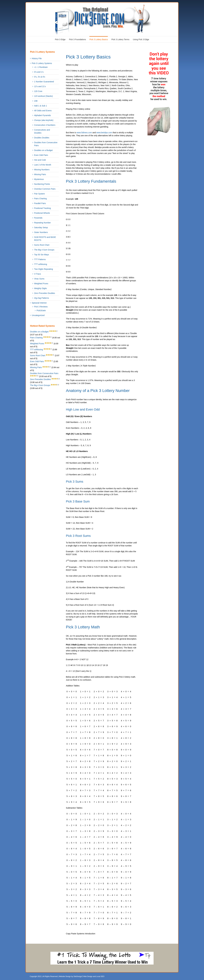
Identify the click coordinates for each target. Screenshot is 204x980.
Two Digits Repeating (43, 269)
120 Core (38, 91)
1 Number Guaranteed (44, 82)
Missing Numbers (42, 170)
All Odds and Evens (43, 111)
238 (36, 101)
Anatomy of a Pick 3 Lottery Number (98, 391)
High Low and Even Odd (83, 409)
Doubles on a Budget (43, 150)
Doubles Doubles (42, 138)
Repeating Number (42, 223)
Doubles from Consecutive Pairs (46, 144)
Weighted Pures (41, 284)
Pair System (39, 194)
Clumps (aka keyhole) (44, 120)
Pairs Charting (40, 199)
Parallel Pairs (40, 203)
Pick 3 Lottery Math (83, 627)
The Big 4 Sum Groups (44, 250)
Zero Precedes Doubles (45, 293)
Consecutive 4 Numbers (45, 125)
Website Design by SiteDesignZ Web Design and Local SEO (82, 976)
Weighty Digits (40, 288)
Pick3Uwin (41, 310)
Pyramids (38, 218)
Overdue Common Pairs (45, 189)
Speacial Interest (39, 303)
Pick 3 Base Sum (78, 501)
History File (37, 58)
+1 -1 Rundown (41, 67)
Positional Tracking (42, 208)
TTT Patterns (40, 259)
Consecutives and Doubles (42, 131)
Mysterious (39, 179)
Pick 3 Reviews (41, 307)
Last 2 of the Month (43, 165)
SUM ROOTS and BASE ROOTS (45, 239)
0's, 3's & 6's (40, 77)
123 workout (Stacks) (43, 96)
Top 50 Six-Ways (42, 255)
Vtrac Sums (39, 279)
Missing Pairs (40, 174)
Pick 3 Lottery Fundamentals (91, 181)
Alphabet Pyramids (42, 115)
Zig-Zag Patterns (42, 298)
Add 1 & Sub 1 (41, 106)
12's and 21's (40, 86)
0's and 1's (39, 72)
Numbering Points (42, 184)
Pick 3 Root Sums (78, 536)
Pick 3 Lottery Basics (88, 57)
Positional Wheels (42, 213)
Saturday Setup (41, 227)
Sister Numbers (41, 232)
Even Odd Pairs (41, 155)
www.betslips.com (104, 133)
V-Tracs (38, 274)
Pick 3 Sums (75, 482)
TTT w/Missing (41, 264)
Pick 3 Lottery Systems (42, 63)
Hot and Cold (40, 160)
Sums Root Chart (42, 245)
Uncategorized (38, 315)
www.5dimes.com (84, 133)
